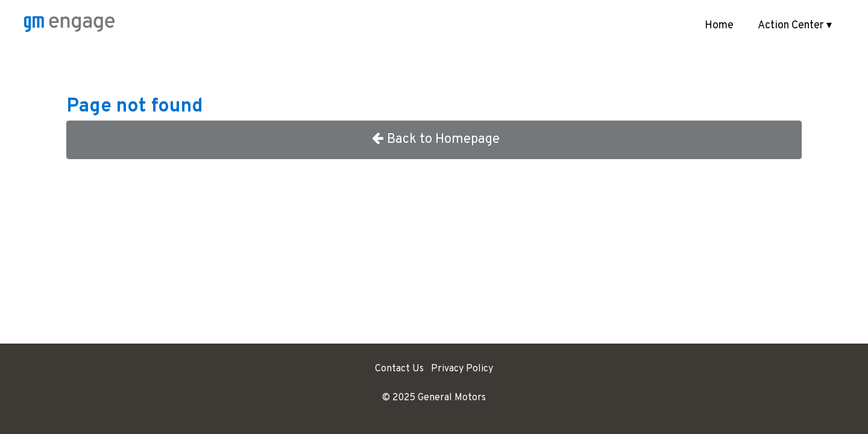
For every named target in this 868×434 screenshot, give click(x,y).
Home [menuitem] (719, 26)
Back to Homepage (434, 140)
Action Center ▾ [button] (795, 26)
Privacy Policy (462, 369)
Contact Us (399, 369)
